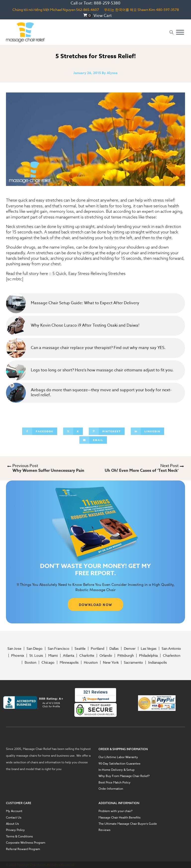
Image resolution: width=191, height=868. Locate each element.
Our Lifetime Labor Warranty (118, 757)
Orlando (106, 655)
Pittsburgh (126, 655)
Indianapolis (158, 662)
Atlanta (69, 655)
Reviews (104, 830)
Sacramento (133, 662)
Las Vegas (149, 649)
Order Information (111, 789)
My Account (14, 811)
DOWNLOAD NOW (96, 605)
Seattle (80, 649)
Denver (130, 649)
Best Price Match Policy (115, 782)
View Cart (103, 16)
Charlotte (87, 655)
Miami (53, 655)
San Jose (14, 649)
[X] (73, 431)
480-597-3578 (167, 10)
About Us (12, 824)
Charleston (172, 655)
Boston (30, 662)
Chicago (48, 662)
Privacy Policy (15, 830)
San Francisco (59, 649)
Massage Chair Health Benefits (119, 818)
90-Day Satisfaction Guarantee (119, 764)
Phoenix (18, 655)
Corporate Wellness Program (26, 843)
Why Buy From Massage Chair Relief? (124, 776)
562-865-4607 (88, 10)
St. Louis (36, 655)
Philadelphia (148, 655)
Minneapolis (69, 662)
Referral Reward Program (23, 849)
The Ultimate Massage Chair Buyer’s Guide (128, 824)
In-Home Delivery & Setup (117, 770)
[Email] (93, 440)
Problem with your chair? (116, 811)
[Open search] (172, 32)
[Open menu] (180, 32)
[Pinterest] (107, 431)
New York (111, 662)
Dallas (114, 649)
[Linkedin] (147, 431)
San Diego (35, 649)
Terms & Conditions (19, 836)
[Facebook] (40, 431)
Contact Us (14, 818)
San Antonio (171, 649)
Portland (97, 649)
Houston (91, 662)
